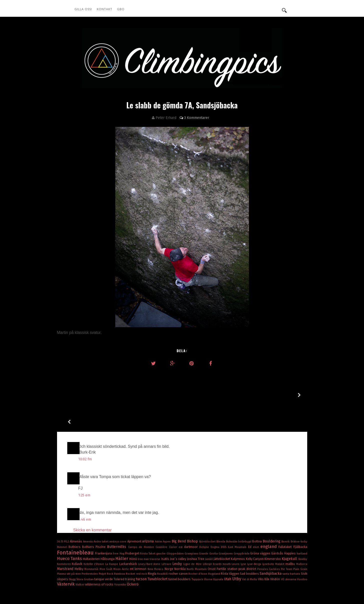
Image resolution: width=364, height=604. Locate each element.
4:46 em (85, 493)
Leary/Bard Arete (150, 537)
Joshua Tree (196, 532)
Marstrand (66, 542)
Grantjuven (226, 527)
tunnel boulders (180, 552)
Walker (80, 558)
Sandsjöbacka (271, 547)
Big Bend (179, 515)
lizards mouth (222, 537)
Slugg (73, 553)
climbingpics (112, 586)
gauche (161, 527)
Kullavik (78, 537)
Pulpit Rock (106, 547)
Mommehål (92, 542)
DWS (224, 520)
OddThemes (275, 586)
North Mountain (197, 542)
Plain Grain (300, 542)
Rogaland (215, 547)
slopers (63, 552)
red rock (142, 547)
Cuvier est (177, 520)
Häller (122, 532)
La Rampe (112, 537)
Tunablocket (158, 552)
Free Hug (119, 527)
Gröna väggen (261, 527)
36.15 (60, 515)
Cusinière (162, 520)
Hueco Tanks (70, 532)
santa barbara (292, 547)
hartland (302, 527)
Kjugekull (290, 532)
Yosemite (120, 558)
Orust (212, 542)
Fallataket (286, 520)
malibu (291, 537)
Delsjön (205, 520)
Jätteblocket (222, 532)
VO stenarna (289, 553)
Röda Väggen (230, 547)
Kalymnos (238, 532)
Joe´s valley (178, 532)
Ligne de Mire (193, 537)
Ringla (152, 547)
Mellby (79, 542)
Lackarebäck (129, 537)
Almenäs (76, 515)
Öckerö (133, 558)
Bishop (193, 515)
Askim (159, 515)
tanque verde (104, 552)
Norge (169, 542)
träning (130, 552)
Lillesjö (208, 537)
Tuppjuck (198, 553)
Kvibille (89, 537)
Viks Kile (264, 552)
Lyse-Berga (255, 537)
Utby (237, 552)
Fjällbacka (300, 520)
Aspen (167, 515)
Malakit (280, 537)
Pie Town (287, 542)
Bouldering (272, 515)
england (269, 520)
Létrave (167, 537)
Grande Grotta (209, 527)
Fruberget (133, 527)
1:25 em (84, 468)
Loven (236, 537)
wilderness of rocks (100, 558)
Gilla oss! (83, 9)
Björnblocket (208, 515)
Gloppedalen (176, 527)
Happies (290, 527)
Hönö (134, 532)
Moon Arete (122, 542)
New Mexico (156, 542)
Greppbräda (242, 527)
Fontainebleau (76, 526)
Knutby (303, 532)
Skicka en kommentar (93, 503)
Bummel (63, 520)
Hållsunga (108, 532)
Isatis (166, 532)
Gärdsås (278, 527)
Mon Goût (107, 542)
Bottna (257, 515)
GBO (121, 9)
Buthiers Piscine (95, 520)
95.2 (67, 515)
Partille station (228, 542)
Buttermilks (117, 520)
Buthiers (75, 520)
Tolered (119, 552)
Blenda (221, 515)
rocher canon (178, 547)
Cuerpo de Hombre (142, 520)
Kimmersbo (273, 532)
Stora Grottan (85, 553)
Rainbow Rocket (125, 547)
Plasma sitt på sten (69, 547)
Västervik (66, 557)
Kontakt (105, 9)
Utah (228, 552)
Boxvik (286, 515)
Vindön (275, 552)
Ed (251, 520)
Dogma (216, 520)
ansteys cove (118, 515)
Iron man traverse (150, 532)
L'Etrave (100, 537)
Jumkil (209, 532)
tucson (142, 552)
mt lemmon (139, 542)
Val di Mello (250, 553)
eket (257, 520)
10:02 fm (85, 432)
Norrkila (180, 542)
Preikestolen (90, 547)
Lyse (244, 537)
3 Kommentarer (197, 118)
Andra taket (101, 515)
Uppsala (218, 553)
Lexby (178, 537)
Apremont (135, 515)
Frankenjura (104, 527)
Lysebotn (269, 537)
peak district (248, 542)
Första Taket (148, 527)
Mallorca (302, 537)
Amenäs (88, 515)
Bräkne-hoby (299, 515)
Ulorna (208, 553)
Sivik (304, 547)
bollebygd (245, 515)
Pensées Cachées (269, 542)
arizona (148, 515)
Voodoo (302, 553)
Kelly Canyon (255, 532)
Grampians (192, 527)
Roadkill (163, 547)
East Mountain (238, 520)
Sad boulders (250, 547)
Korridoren (65, 537)
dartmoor (192, 520)
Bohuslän (232, 515)
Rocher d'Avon (198, 547)
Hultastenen (92, 532)
